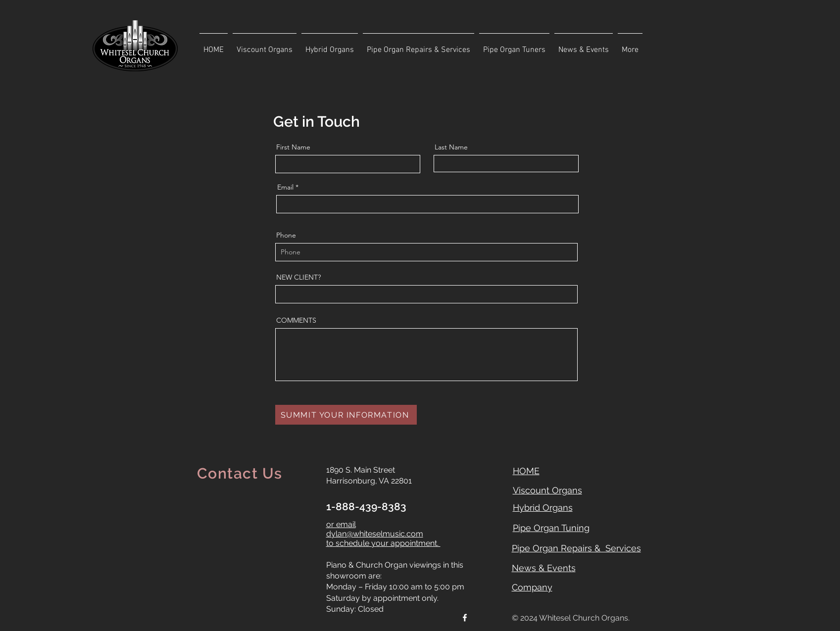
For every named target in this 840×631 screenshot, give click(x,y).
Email (285, 187)
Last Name (451, 147)
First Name (293, 147)
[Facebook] (465, 618)
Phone (286, 235)
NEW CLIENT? (298, 277)
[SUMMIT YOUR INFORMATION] (346, 415)
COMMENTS (296, 320)
